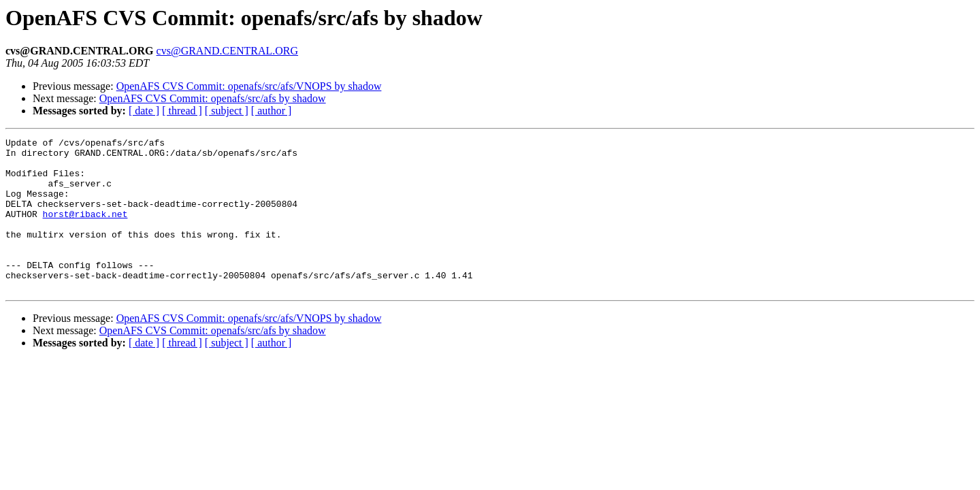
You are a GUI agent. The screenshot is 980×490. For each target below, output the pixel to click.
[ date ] (144, 111)
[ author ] (272, 111)
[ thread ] (182, 111)
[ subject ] (227, 111)
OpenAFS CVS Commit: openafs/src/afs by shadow (213, 98)
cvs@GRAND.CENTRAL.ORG (228, 51)
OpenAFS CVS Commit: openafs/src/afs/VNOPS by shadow (249, 86)
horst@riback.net (85, 230)
